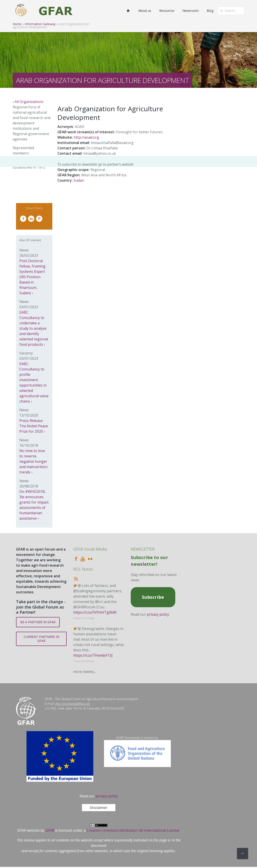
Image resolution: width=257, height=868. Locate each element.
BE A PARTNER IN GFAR (38, 622)
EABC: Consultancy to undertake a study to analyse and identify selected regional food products (34, 328)
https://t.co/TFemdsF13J (93, 655)
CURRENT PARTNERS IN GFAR (41, 639)
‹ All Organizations (28, 102)
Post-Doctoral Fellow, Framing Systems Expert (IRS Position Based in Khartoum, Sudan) (32, 277)
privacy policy (158, 614)
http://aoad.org (86, 137)
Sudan (79, 180)
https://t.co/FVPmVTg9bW (95, 612)
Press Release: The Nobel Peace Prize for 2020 (34, 426)
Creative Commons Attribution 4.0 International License (133, 830)
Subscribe (153, 597)
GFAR (50, 830)
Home (17, 24)
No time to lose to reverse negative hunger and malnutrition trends (33, 461)
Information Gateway (40, 24)
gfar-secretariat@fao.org (73, 704)
